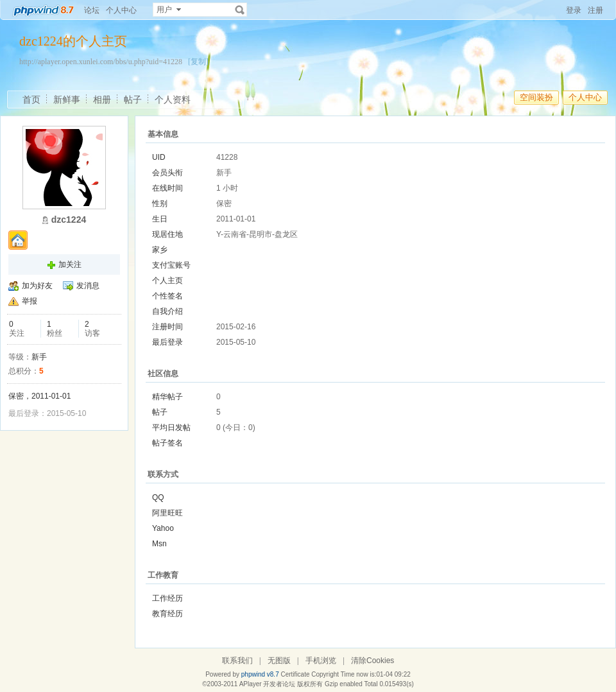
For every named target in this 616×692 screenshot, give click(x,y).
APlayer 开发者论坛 (268, 684)
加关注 (70, 264)
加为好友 (37, 286)
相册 (102, 99)
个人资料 (173, 99)
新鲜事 (67, 99)
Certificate (295, 674)
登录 (574, 10)
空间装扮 (536, 97)
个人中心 (121, 10)
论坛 (92, 10)
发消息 (88, 286)
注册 (595, 10)
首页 (31, 99)
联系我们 (237, 661)
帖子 (133, 99)
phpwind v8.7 (260, 674)
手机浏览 (321, 661)
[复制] (198, 62)
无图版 (279, 661)
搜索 (240, 10)
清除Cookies (372, 661)
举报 (30, 301)
